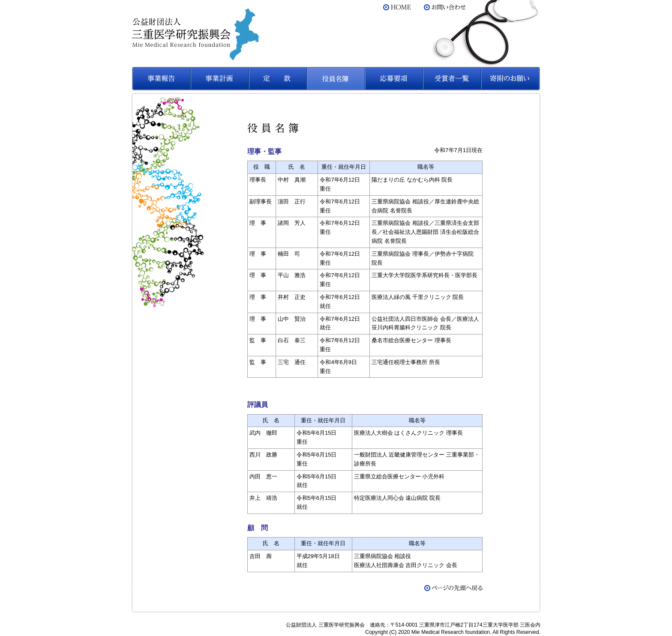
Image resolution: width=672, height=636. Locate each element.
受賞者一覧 (452, 79)
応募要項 (394, 79)
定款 (277, 79)
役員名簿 (336, 79)
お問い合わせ (445, 7)
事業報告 (161, 79)
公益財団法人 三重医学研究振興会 (195, 34)
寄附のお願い (510, 79)
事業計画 (219, 79)
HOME (397, 7)
